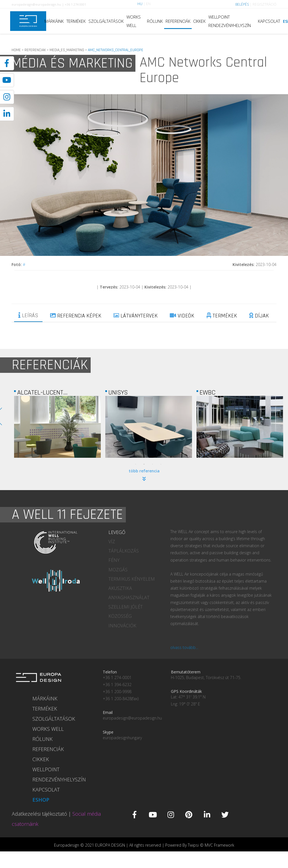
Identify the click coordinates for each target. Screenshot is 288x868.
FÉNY (114, 560)
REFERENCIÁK (178, 21)
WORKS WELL (134, 21)
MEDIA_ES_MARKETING (67, 50)
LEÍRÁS (28, 315)
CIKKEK (199, 21)
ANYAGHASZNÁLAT (129, 598)
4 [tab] (161, 464)
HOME (16, 50)
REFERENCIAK (35, 50)
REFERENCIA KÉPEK (76, 316)
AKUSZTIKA (120, 588)
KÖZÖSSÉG (120, 616)
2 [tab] (144, 464)
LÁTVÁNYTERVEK (136, 316)
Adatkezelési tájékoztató (39, 814)
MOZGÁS (118, 570)
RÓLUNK (155, 21)
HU (140, 4)
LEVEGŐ (117, 532)
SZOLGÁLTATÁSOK (106, 21)
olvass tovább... (184, 647)
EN (148, 4)
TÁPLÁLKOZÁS (124, 551)
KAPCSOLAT (269, 21)
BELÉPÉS (242, 4)
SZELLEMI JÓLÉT (126, 607)
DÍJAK (259, 316)
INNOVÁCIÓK (122, 626)
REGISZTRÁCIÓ (264, 4)
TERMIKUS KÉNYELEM (132, 579)
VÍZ (112, 542)
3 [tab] (153, 464)
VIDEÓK (182, 316)
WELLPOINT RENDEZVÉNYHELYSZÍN (230, 21)
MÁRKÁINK (54, 21)
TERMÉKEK (76, 21)
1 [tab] (136, 464)
